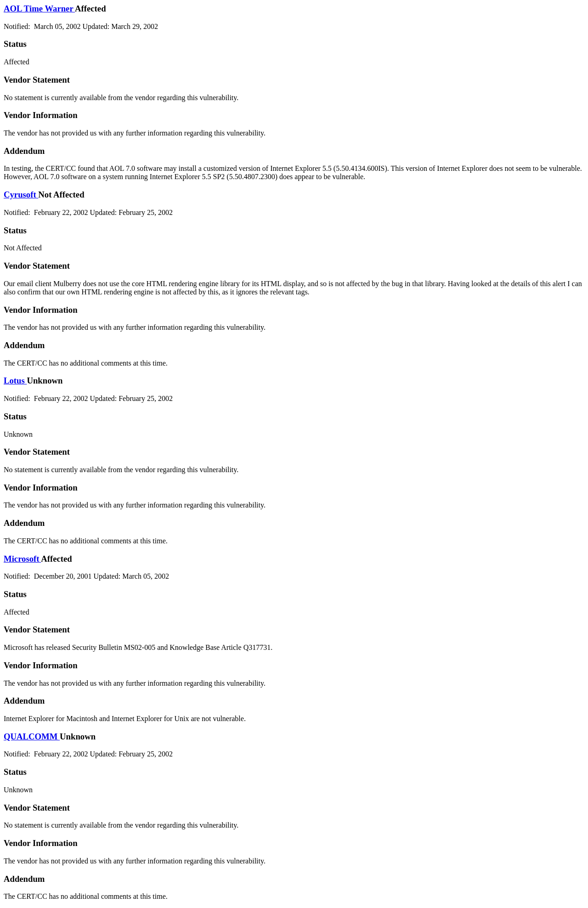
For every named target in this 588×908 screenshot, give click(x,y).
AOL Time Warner (39, 8)
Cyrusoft (21, 195)
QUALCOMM (32, 736)
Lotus (15, 381)
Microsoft (22, 559)
